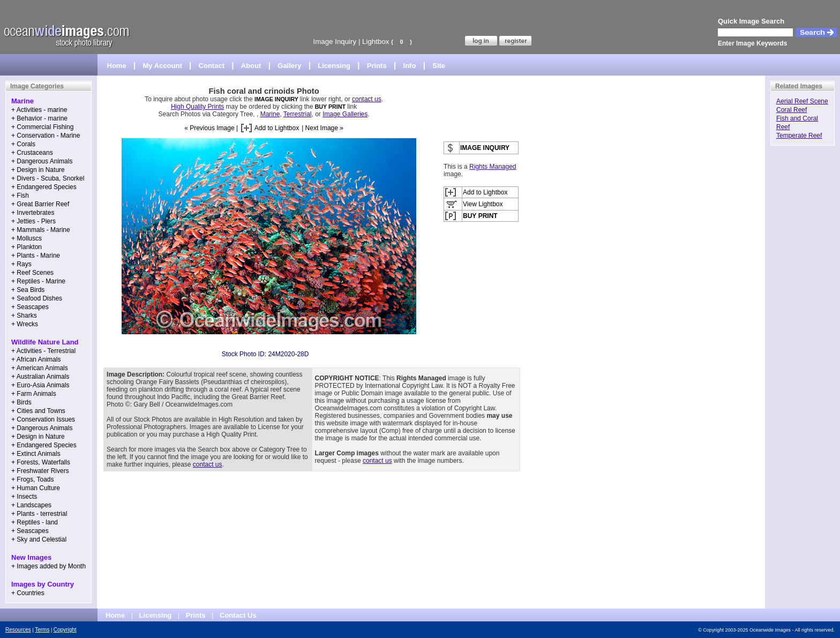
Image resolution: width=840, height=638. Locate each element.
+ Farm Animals (34, 394)
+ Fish (20, 196)
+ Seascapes (30, 307)
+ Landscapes (31, 505)
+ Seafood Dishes (37, 298)
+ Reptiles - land (35, 522)
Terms (42, 630)
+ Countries (28, 593)
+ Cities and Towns (38, 411)
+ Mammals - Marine (41, 230)
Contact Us (238, 615)
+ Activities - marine (39, 110)
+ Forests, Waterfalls (41, 462)
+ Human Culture (36, 488)
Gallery (289, 66)
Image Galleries (345, 114)
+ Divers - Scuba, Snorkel (48, 178)
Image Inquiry (335, 42)
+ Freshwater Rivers (40, 471)
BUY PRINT (330, 107)
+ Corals (23, 144)
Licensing (334, 66)
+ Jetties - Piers (33, 221)
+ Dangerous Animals (42, 161)
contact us (367, 99)
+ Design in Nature (38, 170)
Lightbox (376, 42)
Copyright (65, 630)
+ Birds (21, 402)
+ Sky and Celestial (39, 539)
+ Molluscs (27, 238)
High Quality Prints (197, 107)
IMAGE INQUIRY (277, 99)
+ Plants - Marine (36, 256)
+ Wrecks (25, 324)
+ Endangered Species (44, 187)
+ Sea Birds (28, 290)
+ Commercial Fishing (42, 127)
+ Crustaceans (32, 153)
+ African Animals (36, 359)
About (251, 66)
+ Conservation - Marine (46, 136)
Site (439, 66)
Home (117, 66)
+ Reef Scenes (32, 273)
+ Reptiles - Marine (38, 281)
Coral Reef (792, 110)
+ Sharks (24, 316)
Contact (212, 66)
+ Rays (21, 264)
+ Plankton (27, 247)
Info (410, 66)
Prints (377, 66)
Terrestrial (298, 114)
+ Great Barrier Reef (40, 204)
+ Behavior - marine (39, 118)
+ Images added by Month (48, 566)
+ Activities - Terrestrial (43, 351)
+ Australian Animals (40, 377)
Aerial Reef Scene (802, 101)
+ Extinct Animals (36, 454)
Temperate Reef (799, 136)
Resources (18, 630)
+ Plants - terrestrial (39, 514)
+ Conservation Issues (43, 419)
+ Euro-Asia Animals (40, 385)
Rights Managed (493, 167)
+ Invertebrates (33, 213)
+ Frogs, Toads (33, 479)
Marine (270, 114)
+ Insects (24, 497)
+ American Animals (40, 368)
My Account (163, 66)
